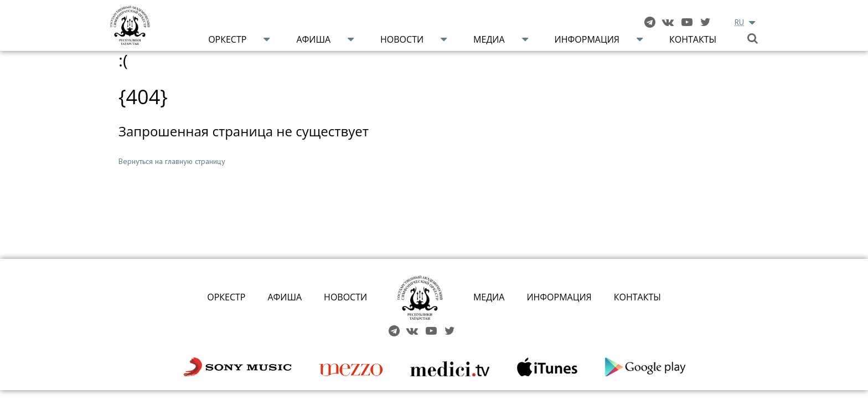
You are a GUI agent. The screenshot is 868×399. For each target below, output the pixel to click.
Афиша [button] (313, 39)
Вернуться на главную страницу (172, 161)
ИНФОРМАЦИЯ (559, 297)
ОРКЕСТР (226, 297)
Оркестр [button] (227, 39)
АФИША (285, 297)
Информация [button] (587, 39)
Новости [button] (402, 39)
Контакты (693, 39)
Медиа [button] (489, 39)
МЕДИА (489, 297)
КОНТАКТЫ (637, 297)
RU (739, 22)
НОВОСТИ (345, 297)
